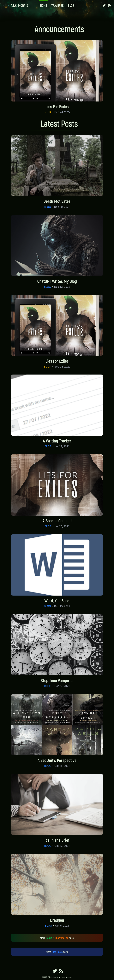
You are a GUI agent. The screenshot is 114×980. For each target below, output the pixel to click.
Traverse (57, 5)
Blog (71, 5)
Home (44, 5)
